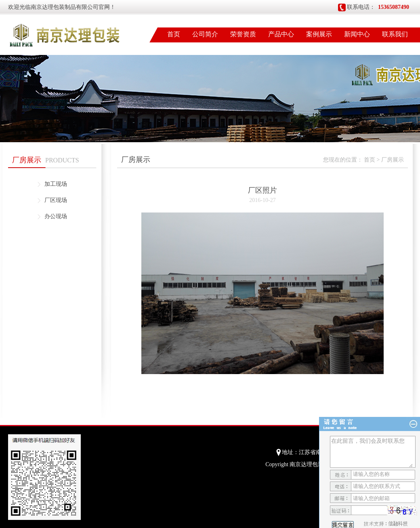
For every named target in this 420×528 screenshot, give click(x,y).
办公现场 (56, 216)
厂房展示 (393, 160)
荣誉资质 (243, 34)
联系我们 (395, 34)
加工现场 (56, 184)
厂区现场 (56, 200)
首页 (174, 34)
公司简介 (205, 34)
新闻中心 (357, 34)
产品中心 (281, 34)
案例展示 (319, 34)
